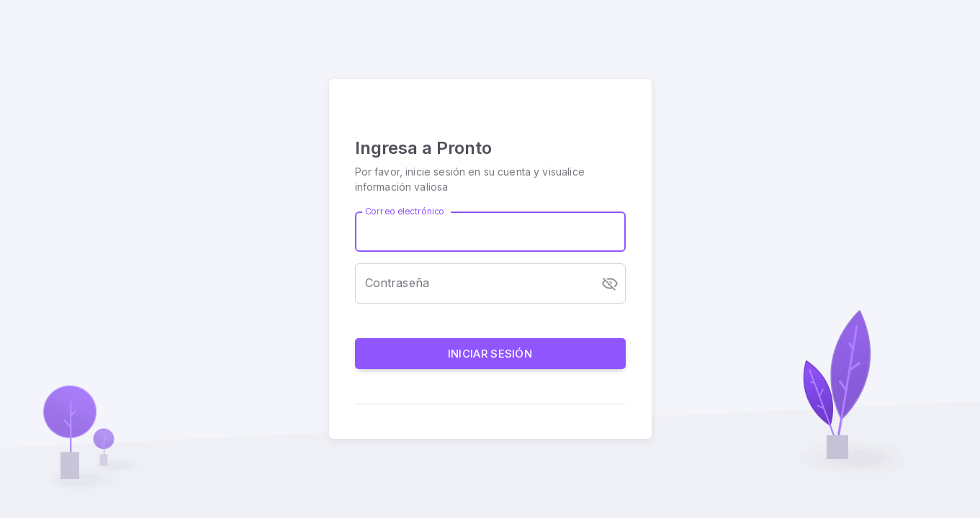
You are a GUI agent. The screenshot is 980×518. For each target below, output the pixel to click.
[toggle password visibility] (610, 283)
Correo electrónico (405, 211)
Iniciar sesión (490, 354)
